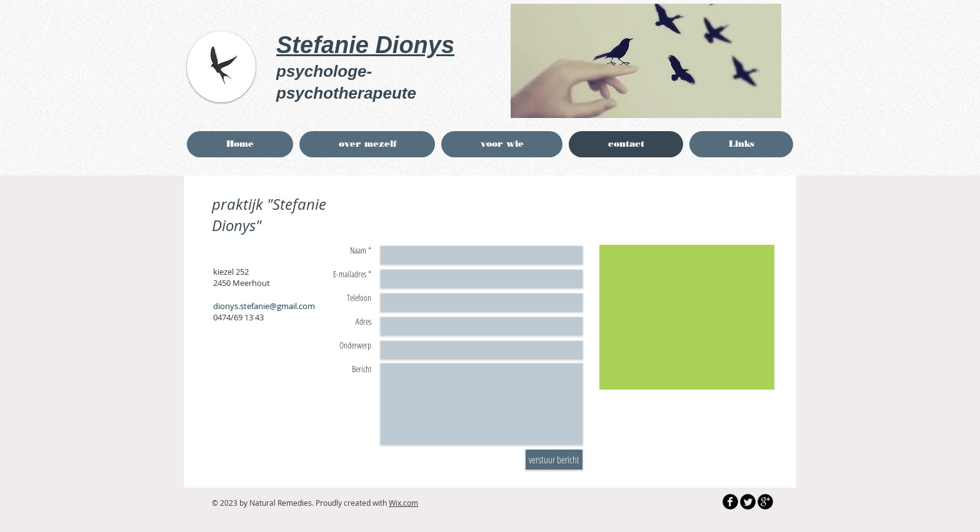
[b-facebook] (730, 502)
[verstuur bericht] (554, 460)
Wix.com (403, 503)
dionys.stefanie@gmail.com (264, 306)
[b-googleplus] (765, 502)
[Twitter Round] (748, 502)
